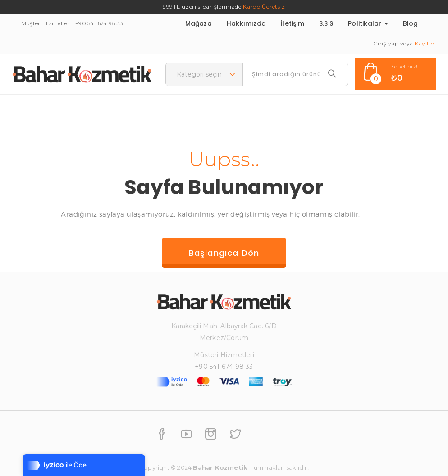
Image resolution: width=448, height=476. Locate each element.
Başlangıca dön (224, 253)
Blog (411, 23)
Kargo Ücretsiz (264, 7)
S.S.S (326, 23)
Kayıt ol (425, 43)
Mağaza (199, 23)
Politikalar (368, 23)
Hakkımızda (246, 23)
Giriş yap (386, 43)
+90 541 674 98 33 (99, 23)
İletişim (293, 23)
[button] (395, 74)
